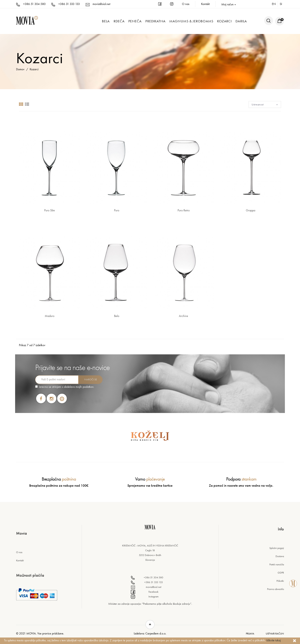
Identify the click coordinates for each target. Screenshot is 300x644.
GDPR (281, 573)
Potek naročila (277, 564)
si (281, 4)
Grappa (251, 210)
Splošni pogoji (277, 548)
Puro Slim (50, 210)
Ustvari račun (275, 633)
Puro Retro (184, 210)
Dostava (280, 556)
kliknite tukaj (274, 640)
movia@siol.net (98, 4)
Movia (31, 633)
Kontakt (205, 4)
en (274, 4)
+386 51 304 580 (31, 4)
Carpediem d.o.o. (156, 633)
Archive (183, 316)
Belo (117, 316)
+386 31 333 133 (66, 4)
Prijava (250, 633)
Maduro (50, 316)
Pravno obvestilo (276, 589)
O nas (186, 4)
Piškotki (280, 581)
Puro (117, 210)
